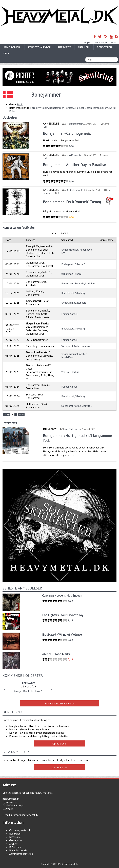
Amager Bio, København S (28, 691)
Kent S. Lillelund (74, 190)
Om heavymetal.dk (20, 830)
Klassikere (15, 837)
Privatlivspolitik (18, 850)
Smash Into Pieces (28, 683)
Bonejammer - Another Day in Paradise (74, 165)
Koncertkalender (39, 47)
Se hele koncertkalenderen (60, 703)
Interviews (64, 47)
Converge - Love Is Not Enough (62, 595)
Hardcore (47, 193)
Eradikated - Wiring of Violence (62, 635)
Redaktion (15, 834)
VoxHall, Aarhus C (71, 372)
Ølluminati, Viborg (71, 274)
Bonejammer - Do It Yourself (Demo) (72, 202)
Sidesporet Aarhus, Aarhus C (77, 346)
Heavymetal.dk (59, 16)
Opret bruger (101, 43)
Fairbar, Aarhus (69, 314)
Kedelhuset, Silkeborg (73, 293)
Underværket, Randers (74, 303)
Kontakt (115, 43)
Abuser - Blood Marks (56, 654)
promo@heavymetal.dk (25, 815)
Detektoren (104, 47)
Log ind (88, 43)
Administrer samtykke (21, 854)
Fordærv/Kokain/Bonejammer (47, 108)
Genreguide (15, 840)
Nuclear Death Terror (87, 108)
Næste (21, 414)
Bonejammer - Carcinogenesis (67, 133)
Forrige (7, 414)
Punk (20, 104)
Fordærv (69, 108)
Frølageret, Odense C (73, 264)
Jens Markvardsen (75, 124)
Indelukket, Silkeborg (73, 328)
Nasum (104, 108)
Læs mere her (59, 767)
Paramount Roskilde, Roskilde (78, 283)
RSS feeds (15, 847)
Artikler (13, 844)
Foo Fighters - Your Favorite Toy (63, 615)
